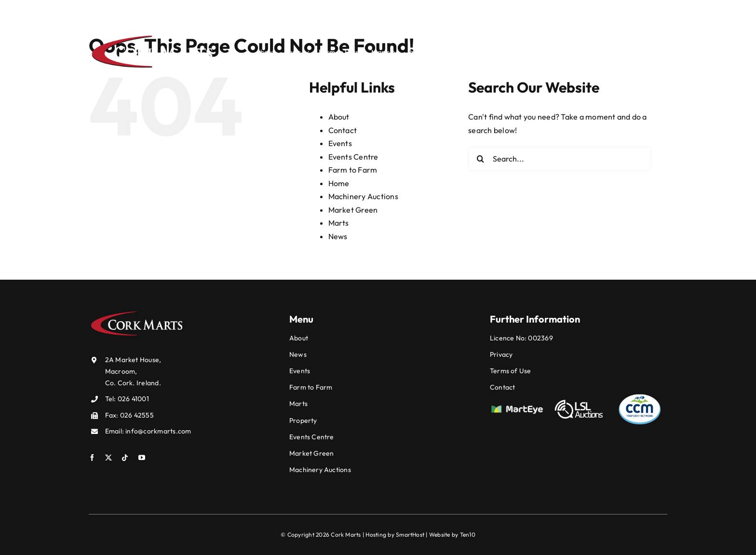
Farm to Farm (353, 170)
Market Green (353, 210)
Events (340, 143)
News (338, 236)
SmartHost (410, 535)
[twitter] (621, 11)
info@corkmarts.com (548, 12)
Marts (339, 223)
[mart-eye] (517, 408)
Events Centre (353, 157)
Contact (343, 130)
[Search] (663, 53)
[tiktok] (636, 11)
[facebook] (606, 11)
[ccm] (640, 397)
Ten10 (468, 535)
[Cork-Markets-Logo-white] (152, 36)
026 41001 (461, 12)
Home (339, 183)
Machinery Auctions (363, 196)
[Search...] (560, 159)
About (339, 117)
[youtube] (652, 11)
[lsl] (579, 402)
